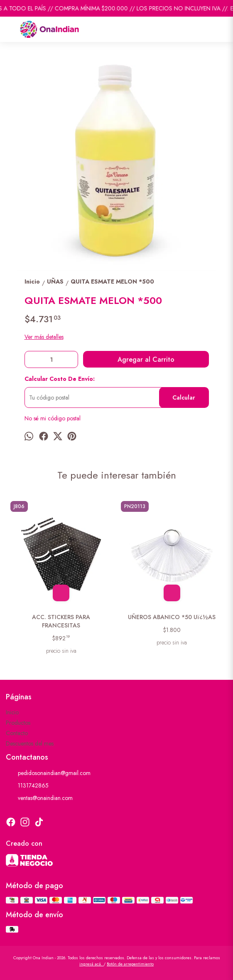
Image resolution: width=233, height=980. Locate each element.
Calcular (184, 397)
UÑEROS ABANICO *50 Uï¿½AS (172, 617)
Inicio (12, 712)
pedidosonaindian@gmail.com (48, 773)
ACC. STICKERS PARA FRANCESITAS (61, 621)
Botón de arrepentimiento (130, 964)
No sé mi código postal (53, 418)
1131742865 (27, 786)
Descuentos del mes (30, 743)
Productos (18, 723)
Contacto (17, 733)
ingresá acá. (91, 964)
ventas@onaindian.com (39, 798)
